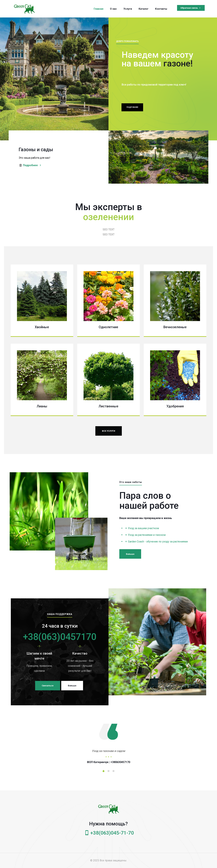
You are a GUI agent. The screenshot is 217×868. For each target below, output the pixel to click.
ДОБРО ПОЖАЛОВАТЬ (127, 43)
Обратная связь (191, 8)
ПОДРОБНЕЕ (132, 114)
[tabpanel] (108, 756)
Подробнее (33, 165)
